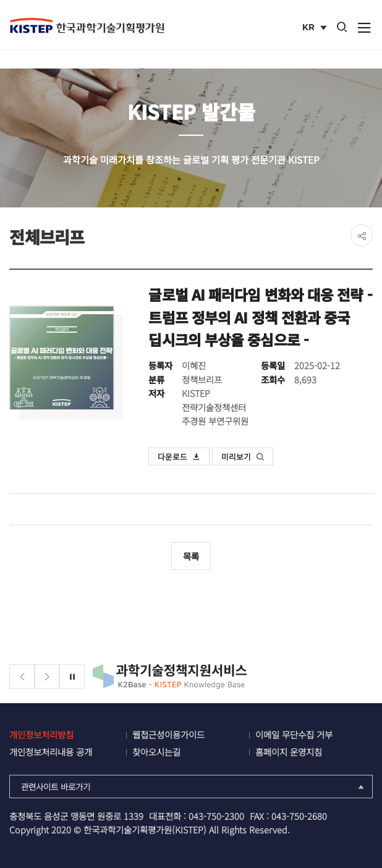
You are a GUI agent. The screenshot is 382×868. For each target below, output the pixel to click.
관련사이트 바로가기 (193, 787)
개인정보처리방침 (41, 734)
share (362, 235)
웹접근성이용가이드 (168, 734)
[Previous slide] (22, 677)
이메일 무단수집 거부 (294, 734)
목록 (191, 556)
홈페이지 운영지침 (289, 752)
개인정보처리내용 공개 (51, 752)
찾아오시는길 (156, 752)
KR (316, 28)
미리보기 (243, 457)
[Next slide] (47, 677)
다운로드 (179, 457)
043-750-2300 (216, 816)
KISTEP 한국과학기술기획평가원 (87, 25)
